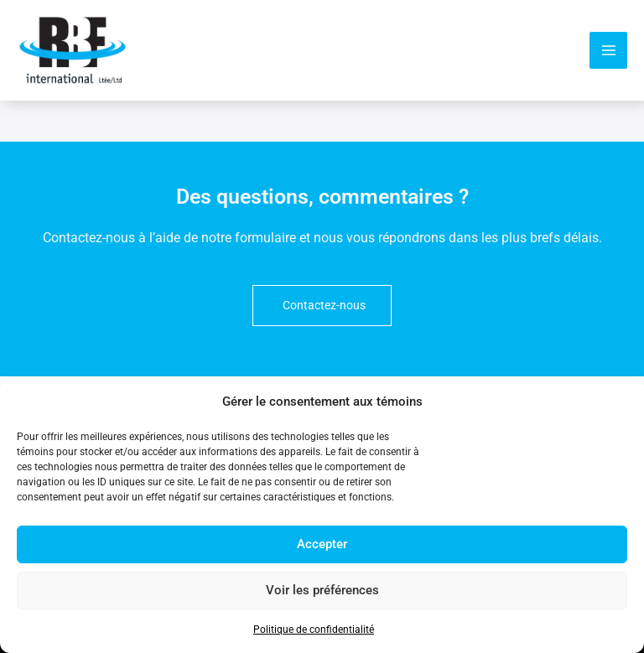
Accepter (322, 544)
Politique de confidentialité (314, 630)
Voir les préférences (322, 590)
